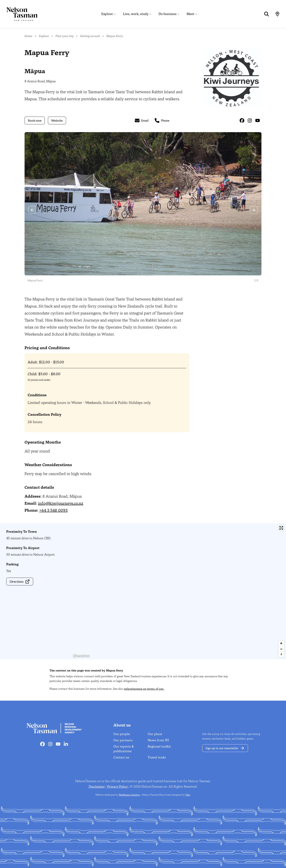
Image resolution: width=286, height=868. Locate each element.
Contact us (121, 757)
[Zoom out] (281, 649)
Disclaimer (97, 787)
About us (122, 725)
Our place (155, 734)
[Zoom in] (281, 643)
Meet (190, 14)
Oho (188, 795)
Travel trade (157, 757)
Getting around (90, 36)
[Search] (267, 14)
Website (57, 120)
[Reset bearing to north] (281, 655)
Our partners (123, 740)
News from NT (158, 740)
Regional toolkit (159, 746)
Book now (35, 120)
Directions (20, 582)
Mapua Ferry (115, 36)
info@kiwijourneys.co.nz (61, 503)
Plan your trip (64, 36)
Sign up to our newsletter (225, 748)
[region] (179, 591)
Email (142, 120)
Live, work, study (136, 14)
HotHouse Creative (129, 795)
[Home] (19, 14)
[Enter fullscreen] (281, 528)
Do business (168, 14)
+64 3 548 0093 (53, 510)
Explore (107, 14)
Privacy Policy (117, 787)
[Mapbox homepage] (81, 656)
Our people (122, 734)
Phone (162, 120)
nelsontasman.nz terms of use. (144, 689)
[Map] (277, 14)
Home (28, 36)
